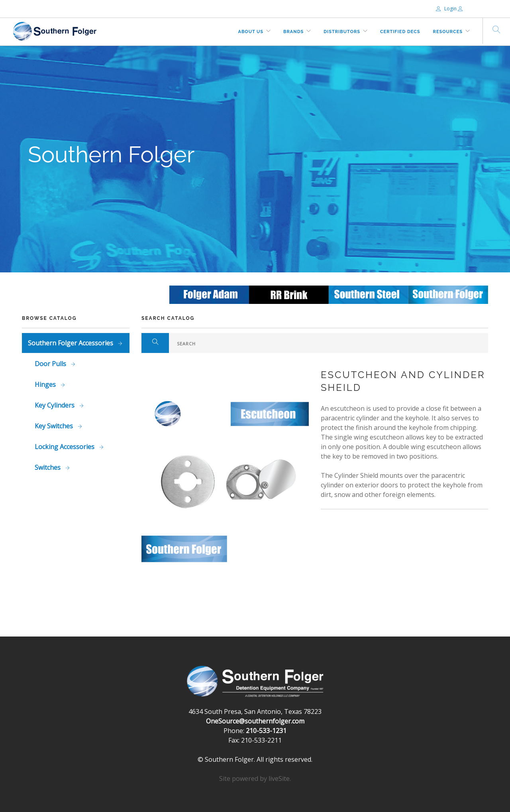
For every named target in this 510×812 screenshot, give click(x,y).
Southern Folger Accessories (71, 343)
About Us (251, 32)
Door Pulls (51, 364)
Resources (448, 32)
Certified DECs (400, 32)
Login (447, 9)
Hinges (46, 384)
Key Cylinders (55, 405)
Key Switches (55, 426)
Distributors (342, 32)
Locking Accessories (65, 447)
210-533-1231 (266, 731)
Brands (293, 32)
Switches (48, 467)
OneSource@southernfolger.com (255, 721)
